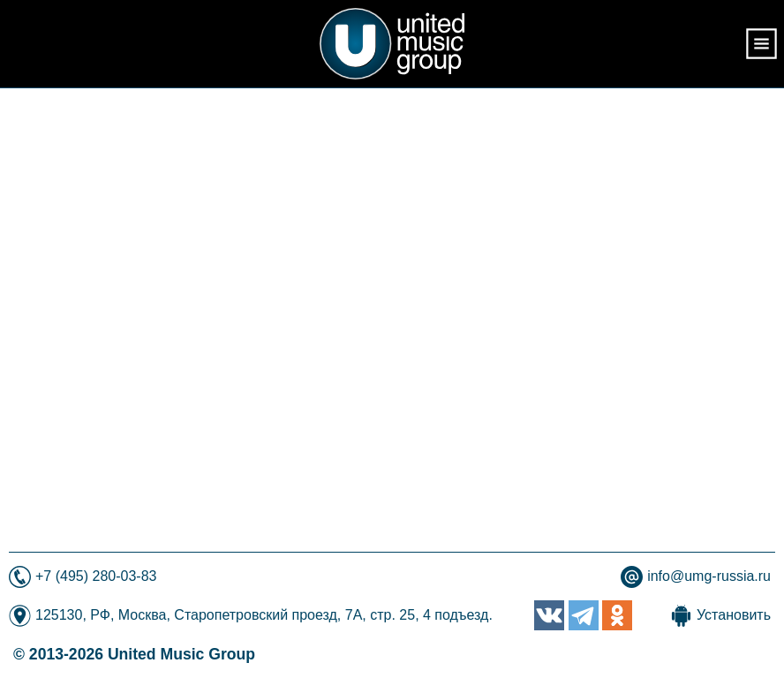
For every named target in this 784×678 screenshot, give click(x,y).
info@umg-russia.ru (709, 576)
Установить (734, 615)
